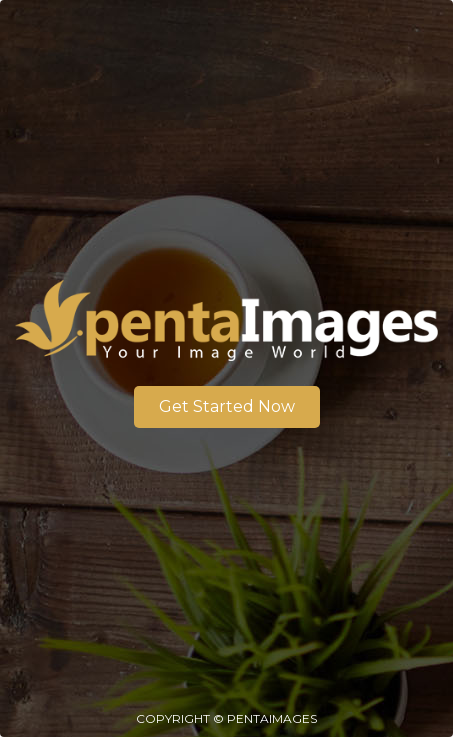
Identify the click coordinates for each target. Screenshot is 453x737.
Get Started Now (227, 406)
